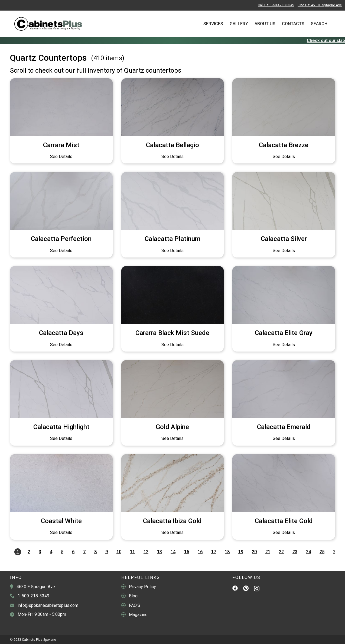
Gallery (239, 24)
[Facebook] (235, 589)
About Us (265, 24)
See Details (61, 157)
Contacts (293, 24)
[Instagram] (257, 590)
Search (319, 24)
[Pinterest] (246, 589)
